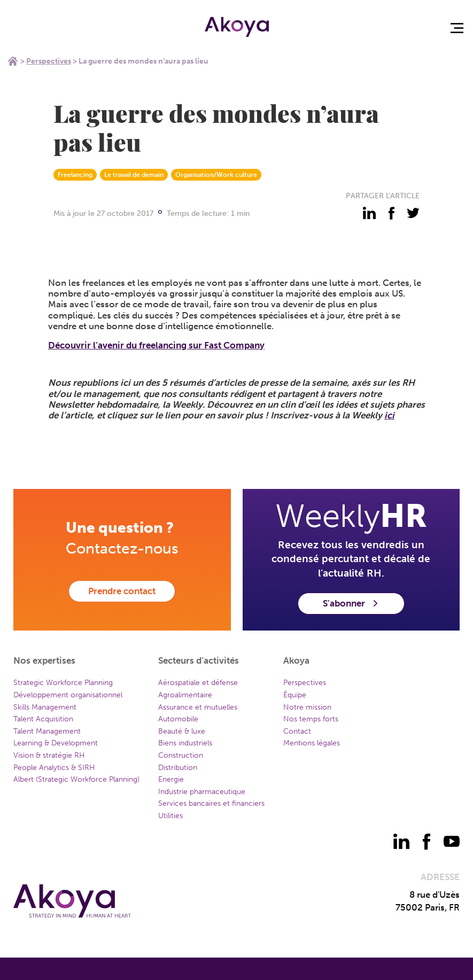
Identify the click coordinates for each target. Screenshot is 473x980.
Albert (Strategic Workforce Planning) (76, 779)
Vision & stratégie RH (49, 755)
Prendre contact (122, 591)
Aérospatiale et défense (198, 683)
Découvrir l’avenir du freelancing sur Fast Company (156, 345)
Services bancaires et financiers (211, 803)
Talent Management (47, 731)
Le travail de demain (134, 175)
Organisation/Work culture (216, 175)
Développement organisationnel (68, 695)
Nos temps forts (311, 719)
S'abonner (351, 603)
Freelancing (75, 175)
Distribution (178, 768)
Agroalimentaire (185, 695)
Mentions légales (312, 743)
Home (13, 61)
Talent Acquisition (43, 719)
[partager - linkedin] (369, 213)
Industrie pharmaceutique (202, 792)
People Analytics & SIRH (54, 768)
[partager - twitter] (413, 213)
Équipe (295, 695)
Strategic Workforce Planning (63, 683)
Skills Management (45, 707)
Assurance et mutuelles (198, 707)
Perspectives (49, 61)
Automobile (178, 719)
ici (389, 415)
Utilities (170, 816)
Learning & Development (56, 743)
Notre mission (307, 707)
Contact (297, 731)
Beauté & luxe (182, 731)
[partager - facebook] (391, 213)
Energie (171, 779)
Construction (181, 755)
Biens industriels (185, 743)
